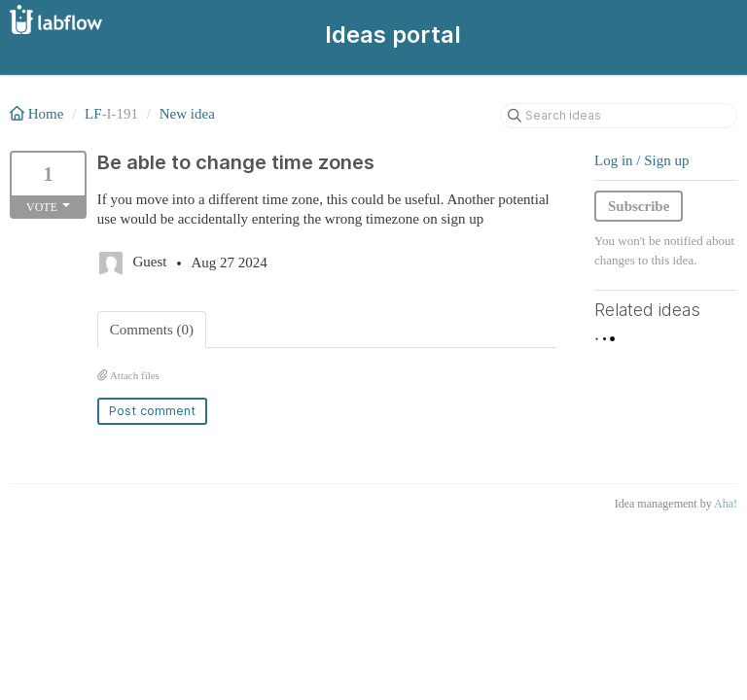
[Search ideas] (619, 116)
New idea (187, 114)
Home (38, 114)
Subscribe (639, 206)
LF (93, 114)
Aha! (726, 504)
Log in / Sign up (642, 160)
